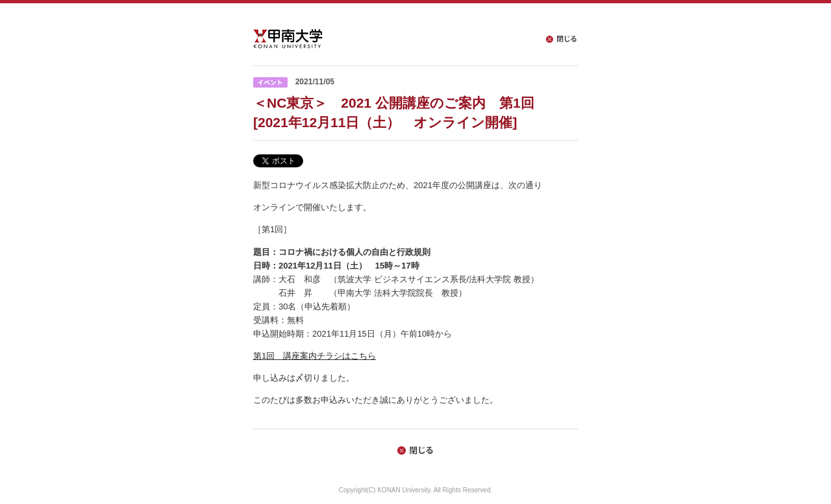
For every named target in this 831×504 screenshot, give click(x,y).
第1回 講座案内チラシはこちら (315, 356)
